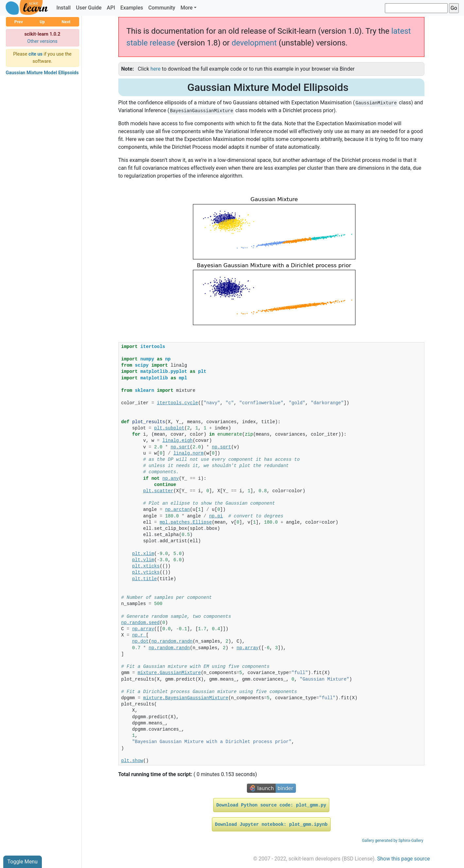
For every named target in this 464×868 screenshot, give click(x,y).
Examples (132, 8)
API (111, 8)
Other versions (42, 41)
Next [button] (66, 22)
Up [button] (42, 22)
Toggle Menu (23, 862)
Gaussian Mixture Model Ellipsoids (42, 73)
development (254, 43)
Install (63, 8)
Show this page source (403, 859)
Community (162, 8)
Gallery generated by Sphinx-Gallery (393, 841)
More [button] (187, 8)
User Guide (89, 8)
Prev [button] (19, 22)
